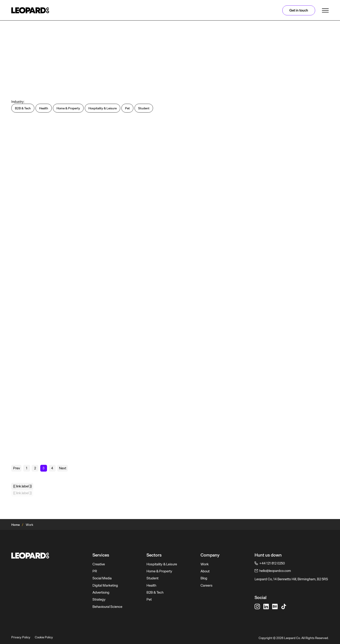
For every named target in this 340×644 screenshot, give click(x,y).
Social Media (102, 578)
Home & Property (159, 571)
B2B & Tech (155, 592)
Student (152, 578)
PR (95, 571)
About (205, 571)
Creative (99, 564)
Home (15, 525)
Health (151, 585)
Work (205, 564)
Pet (149, 599)
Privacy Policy (21, 637)
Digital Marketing (105, 585)
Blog (204, 578)
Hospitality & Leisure (162, 564)
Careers (207, 585)
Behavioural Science (107, 607)
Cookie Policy (44, 637)
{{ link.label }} (22, 486)
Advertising (101, 592)
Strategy (99, 599)
